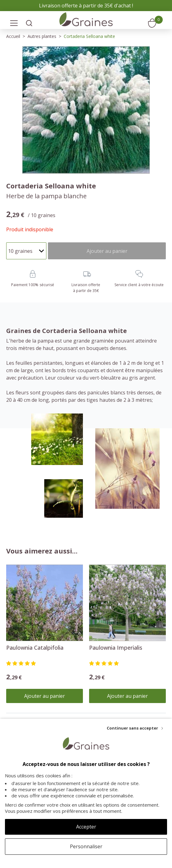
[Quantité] (26, 251)
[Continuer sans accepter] (135, 728)
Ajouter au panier (45, 696)
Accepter (86, 827)
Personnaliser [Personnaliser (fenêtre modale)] (86, 846)
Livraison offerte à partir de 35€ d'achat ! (86, 6)
